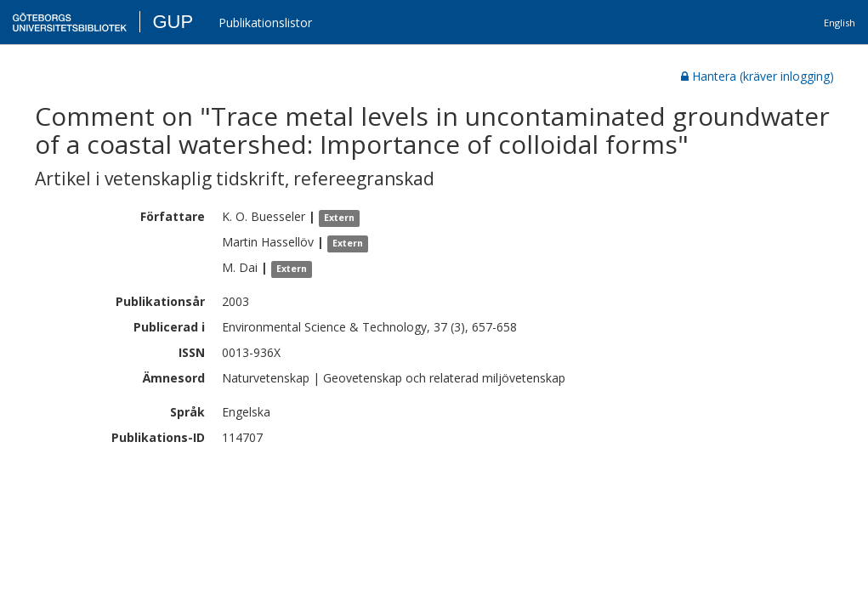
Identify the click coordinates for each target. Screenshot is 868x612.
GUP (173, 22)
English (840, 23)
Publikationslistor (265, 23)
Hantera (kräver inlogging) (757, 76)
